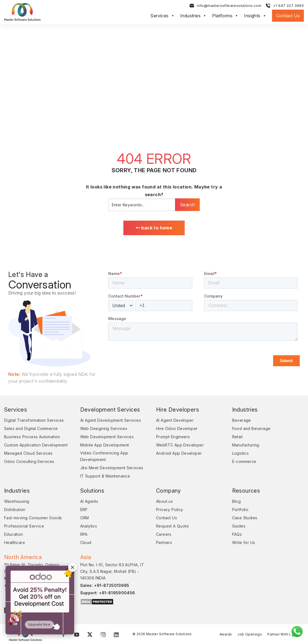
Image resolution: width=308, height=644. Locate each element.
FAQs (237, 535)
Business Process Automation (32, 437)
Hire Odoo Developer (177, 429)
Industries (193, 16)
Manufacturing (246, 445)
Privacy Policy (170, 510)
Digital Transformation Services (34, 421)
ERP (84, 510)
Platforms (225, 16)
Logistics (241, 454)
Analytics (89, 527)
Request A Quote (172, 527)
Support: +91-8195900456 (108, 593)
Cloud (86, 543)
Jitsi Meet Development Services (112, 468)
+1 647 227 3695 (288, 6)
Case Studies (245, 518)
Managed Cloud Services (28, 454)
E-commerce (244, 462)
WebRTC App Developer (180, 445)
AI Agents (89, 502)
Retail (237, 437)
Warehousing (17, 502)
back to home (154, 228)
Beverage (242, 421)
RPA (84, 535)
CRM (85, 518)
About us (164, 502)
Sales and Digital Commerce (31, 429)
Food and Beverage (251, 429)
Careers (164, 535)
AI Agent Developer (175, 421)
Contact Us (288, 16)
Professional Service (24, 527)
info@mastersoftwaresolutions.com (229, 6)
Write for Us (244, 543)
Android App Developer (179, 454)
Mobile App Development (105, 445)
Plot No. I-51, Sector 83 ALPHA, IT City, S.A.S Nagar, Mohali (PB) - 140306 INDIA (112, 572)
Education (14, 535)
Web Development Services (107, 437)
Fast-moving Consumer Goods (33, 518)
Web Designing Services (104, 429)
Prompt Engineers (173, 437)
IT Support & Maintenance (105, 477)
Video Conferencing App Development (104, 457)
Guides (239, 527)
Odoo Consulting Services (29, 462)
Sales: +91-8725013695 (105, 586)
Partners (164, 543)
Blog (237, 502)
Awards (226, 635)
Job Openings (250, 635)
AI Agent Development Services (111, 421)
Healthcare (15, 543)
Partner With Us (281, 635)
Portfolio (240, 510)
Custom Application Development (36, 445)
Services (163, 16)
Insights (255, 16)
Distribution (15, 510)
